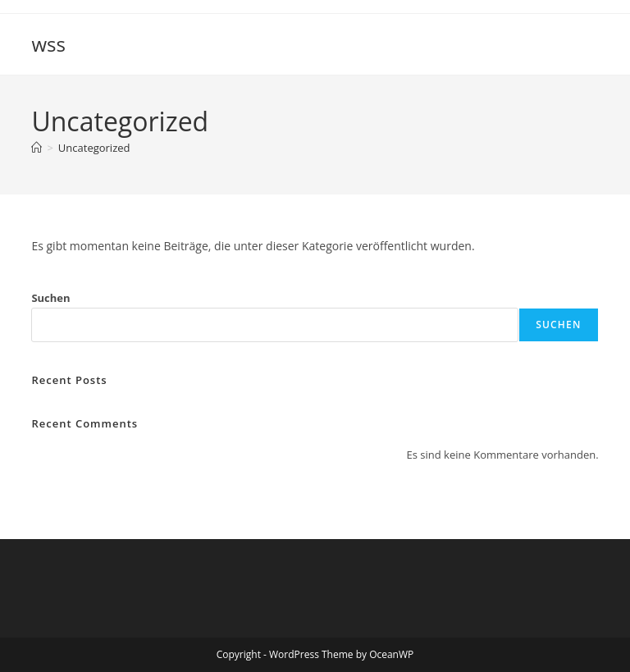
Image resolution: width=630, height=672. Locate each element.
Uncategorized (94, 148)
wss (48, 44)
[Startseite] (37, 148)
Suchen (50, 298)
